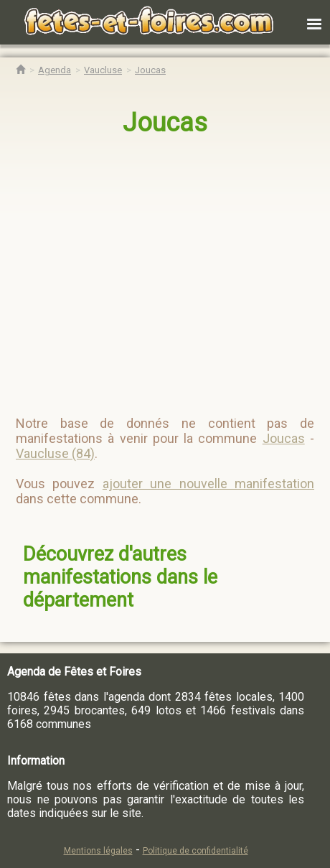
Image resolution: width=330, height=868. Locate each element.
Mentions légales (98, 851)
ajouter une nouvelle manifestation (208, 484)
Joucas (165, 123)
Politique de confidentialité (195, 851)
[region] (166, 270)
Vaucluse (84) (55, 453)
